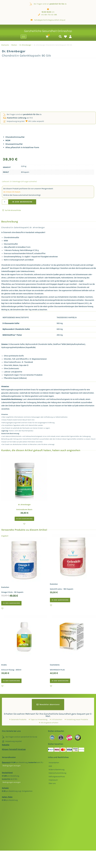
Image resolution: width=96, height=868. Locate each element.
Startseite (5, 45)
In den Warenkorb (22, 202)
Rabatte (6, 745)
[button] (11, 210)
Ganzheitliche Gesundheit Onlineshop (48, 31)
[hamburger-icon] (23, 37)
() (12, 766)
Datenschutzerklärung (57, 773)
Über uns (52, 783)
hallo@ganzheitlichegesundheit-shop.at (48, 20)
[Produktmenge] (5, 202)
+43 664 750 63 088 (48, 15)
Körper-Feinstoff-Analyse (14, 749)
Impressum (53, 780)
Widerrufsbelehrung (57, 770)
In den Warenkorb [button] (24, 519)
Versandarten (54, 763)
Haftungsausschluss (57, 777)
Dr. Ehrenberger (25, 45)
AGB (50, 766)
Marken (14, 45)
